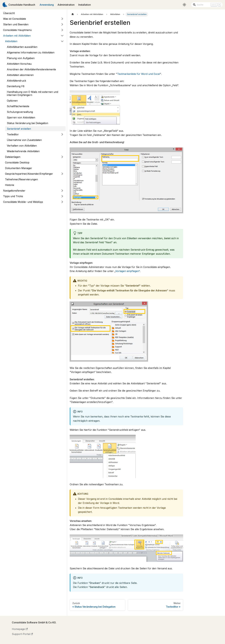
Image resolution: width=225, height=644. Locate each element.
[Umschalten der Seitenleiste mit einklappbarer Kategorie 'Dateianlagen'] (62, 157)
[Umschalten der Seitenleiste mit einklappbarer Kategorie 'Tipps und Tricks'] (62, 196)
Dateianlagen (13, 157)
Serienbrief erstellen (19, 129)
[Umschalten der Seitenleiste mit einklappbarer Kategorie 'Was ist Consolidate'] (62, 19)
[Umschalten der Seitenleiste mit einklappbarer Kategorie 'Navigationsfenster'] (62, 191)
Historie (10, 185)
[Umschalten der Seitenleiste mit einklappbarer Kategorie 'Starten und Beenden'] (62, 24)
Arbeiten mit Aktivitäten (17, 36)
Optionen (12, 101)
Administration (66, 5)
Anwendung (47, 5)
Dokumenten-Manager (19, 168)
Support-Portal (22, 634)
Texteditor (13, 134)
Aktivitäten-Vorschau (19, 64)
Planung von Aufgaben (21, 58)
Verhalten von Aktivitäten (22, 146)
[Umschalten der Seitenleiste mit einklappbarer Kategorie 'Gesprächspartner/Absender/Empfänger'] (62, 174)
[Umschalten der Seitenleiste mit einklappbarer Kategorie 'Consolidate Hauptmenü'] (62, 30)
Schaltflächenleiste (18, 106)
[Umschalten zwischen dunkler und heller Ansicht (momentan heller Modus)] (184, 5)
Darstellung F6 (16, 86)
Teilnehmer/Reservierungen (21, 179)
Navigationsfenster (14, 191)
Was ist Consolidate (15, 19)
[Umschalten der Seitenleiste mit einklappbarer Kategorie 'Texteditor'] (62, 134)
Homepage (20, 629)
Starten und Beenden (16, 24)
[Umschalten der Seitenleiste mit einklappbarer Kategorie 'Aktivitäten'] (62, 41)
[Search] (207, 5)
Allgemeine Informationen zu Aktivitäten (31, 52)
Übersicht (9, 13)
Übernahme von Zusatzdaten (24, 140)
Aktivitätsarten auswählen (22, 47)
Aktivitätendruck (16, 81)
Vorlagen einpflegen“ (128, 271)
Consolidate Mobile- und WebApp (23, 202)
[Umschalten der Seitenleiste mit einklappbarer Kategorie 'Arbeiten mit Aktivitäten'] (62, 36)
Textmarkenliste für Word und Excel (139, 74)
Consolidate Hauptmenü (17, 30)
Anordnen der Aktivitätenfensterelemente (31, 69)
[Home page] (73, 14)
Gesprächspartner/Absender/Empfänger (29, 174)
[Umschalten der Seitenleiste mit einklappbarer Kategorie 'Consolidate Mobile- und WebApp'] (62, 202)
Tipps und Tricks (13, 196)
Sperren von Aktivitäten (21, 117)
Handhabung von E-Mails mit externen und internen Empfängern (32, 93)
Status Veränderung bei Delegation (27, 123)
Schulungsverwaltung (20, 112)
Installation (85, 5)
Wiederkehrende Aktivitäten (23, 151)
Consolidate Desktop (17, 162)
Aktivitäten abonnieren (20, 75)
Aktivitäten (11, 41)
